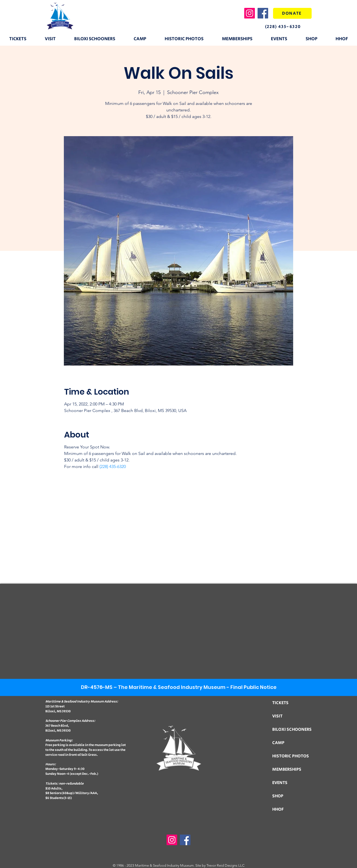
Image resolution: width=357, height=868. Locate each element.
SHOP (278, 796)
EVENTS (280, 783)
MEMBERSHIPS (287, 769)
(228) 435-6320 (113, 466)
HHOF (278, 809)
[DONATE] (292, 13)
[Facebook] (263, 13)
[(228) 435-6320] (287, 27)
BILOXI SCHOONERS (292, 730)
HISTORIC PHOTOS (291, 756)
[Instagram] (250, 13)
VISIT (277, 716)
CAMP (278, 743)
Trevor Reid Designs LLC (226, 865)
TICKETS (280, 703)
